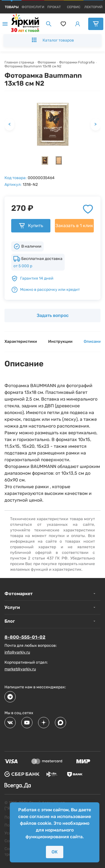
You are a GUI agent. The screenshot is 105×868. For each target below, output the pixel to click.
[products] (12, 7)
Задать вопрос (53, 315)
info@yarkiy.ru (17, 652)
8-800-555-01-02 (25, 637)
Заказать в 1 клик (74, 226)
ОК (55, 852)
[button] (45, 160)
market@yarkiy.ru (20, 669)
